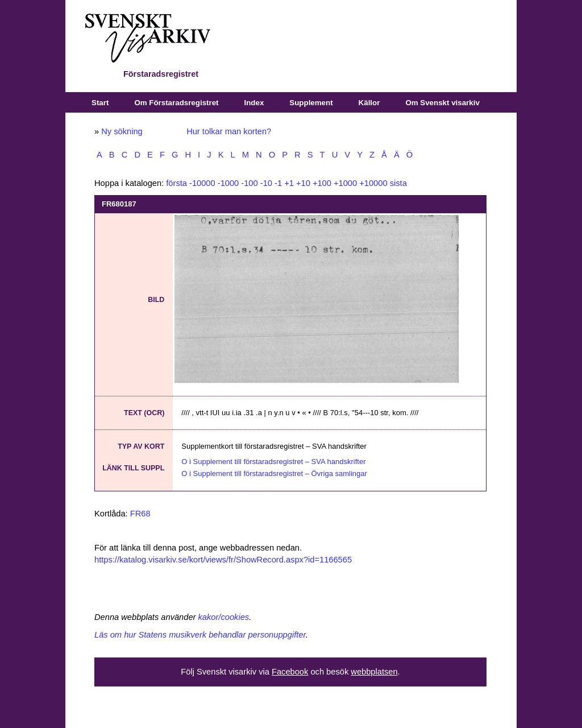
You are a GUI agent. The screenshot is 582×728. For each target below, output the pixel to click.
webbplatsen (374, 672)
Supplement (311, 103)
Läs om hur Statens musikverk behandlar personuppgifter (200, 635)
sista (398, 183)
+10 (303, 183)
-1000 (228, 183)
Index (254, 103)
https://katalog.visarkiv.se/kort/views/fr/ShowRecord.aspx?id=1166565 (223, 560)
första (176, 183)
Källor (369, 103)
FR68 (140, 514)
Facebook (290, 672)
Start (100, 103)
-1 (278, 183)
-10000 (202, 183)
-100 (249, 183)
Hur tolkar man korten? (229, 131)
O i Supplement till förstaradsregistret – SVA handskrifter (273, 462)
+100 (322, 183)
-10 (266, 183)
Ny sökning (122, 131)
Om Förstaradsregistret (176, 103)
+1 (289, 183)
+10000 (373, 183)
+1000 (345, 183)
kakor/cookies (224, 617)
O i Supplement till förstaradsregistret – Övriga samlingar (274, 473)
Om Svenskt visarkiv (442, 103)
